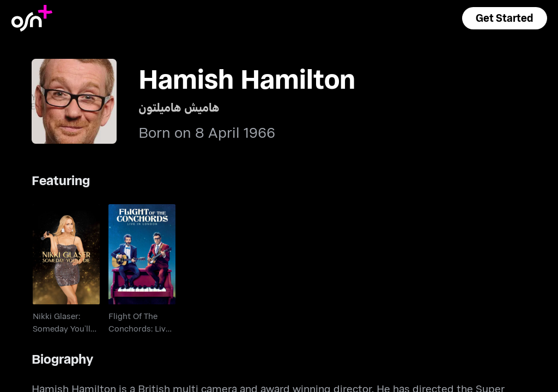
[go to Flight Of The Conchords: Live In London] (142, 254)
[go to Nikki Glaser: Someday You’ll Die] (66, 254)
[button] (505, 18)
